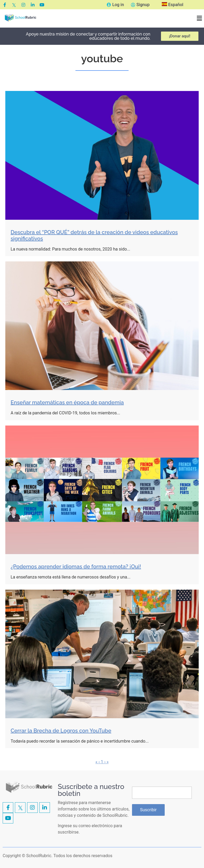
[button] (199, 19)
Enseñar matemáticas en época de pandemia (67, 402)
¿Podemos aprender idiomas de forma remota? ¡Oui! (76, 567)
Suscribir (148, 810)
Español (173, 5)
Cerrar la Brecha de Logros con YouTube (61, 731)
